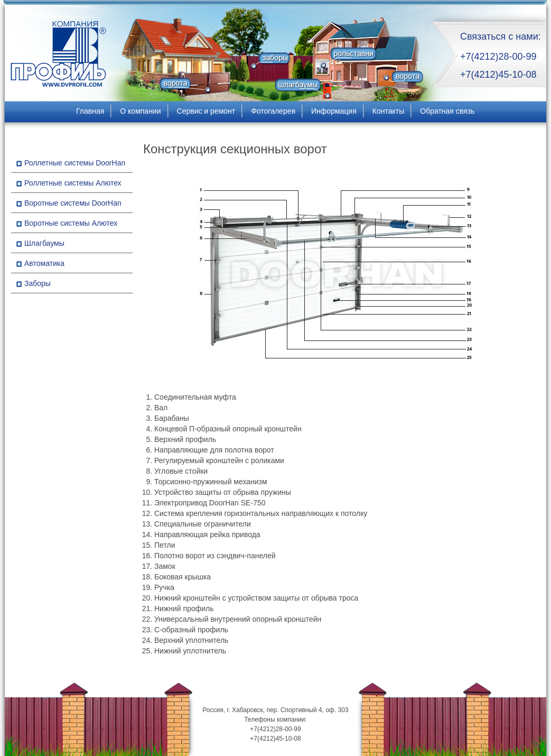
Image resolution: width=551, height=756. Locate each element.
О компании (140, 111)
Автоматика (44, 263)
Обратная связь (447, 111)
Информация (334, 111)
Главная (90, 111)
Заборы (38, 283)
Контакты (388, 111)
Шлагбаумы (44, 243)
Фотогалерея (273, 111)
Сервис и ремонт (206, 111)
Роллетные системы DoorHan (75, 163)
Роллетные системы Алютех (73, 183)
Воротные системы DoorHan (73, 203)
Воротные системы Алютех (71, 223)
